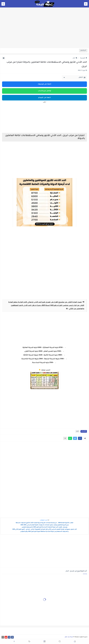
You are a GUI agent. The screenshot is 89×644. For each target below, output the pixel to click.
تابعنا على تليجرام (44, 98)
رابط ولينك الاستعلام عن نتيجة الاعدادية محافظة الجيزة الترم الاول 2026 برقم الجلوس (44, 532)
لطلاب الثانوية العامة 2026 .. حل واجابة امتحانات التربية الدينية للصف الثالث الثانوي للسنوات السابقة (44, 523)
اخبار (75, 58)
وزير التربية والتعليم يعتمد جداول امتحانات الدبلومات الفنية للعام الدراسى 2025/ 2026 (45, 525)
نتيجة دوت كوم (69, 637)
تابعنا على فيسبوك (44, 84)
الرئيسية (84, 58)
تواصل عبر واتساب (45, 91)
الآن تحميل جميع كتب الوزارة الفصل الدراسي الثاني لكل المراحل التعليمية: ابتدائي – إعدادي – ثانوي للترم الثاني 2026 (45, 529)
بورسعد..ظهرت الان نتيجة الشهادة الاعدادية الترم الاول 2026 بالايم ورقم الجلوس (45, 527)
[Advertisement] (44, 32)
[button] (80, 438)
